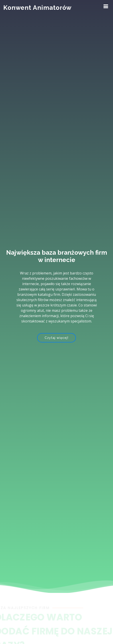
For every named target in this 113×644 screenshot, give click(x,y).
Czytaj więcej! (56, 338)
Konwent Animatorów (37, 8)
